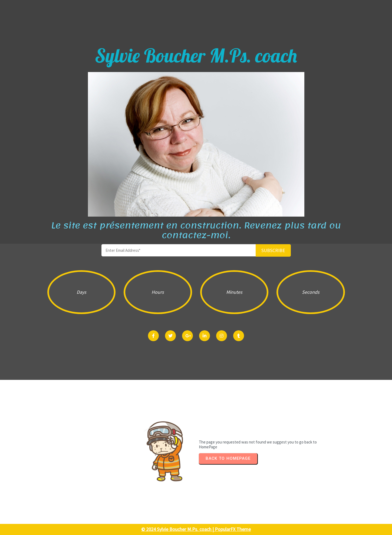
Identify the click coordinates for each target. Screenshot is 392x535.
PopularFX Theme (233, 529)
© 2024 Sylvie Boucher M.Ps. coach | (178, 529)
